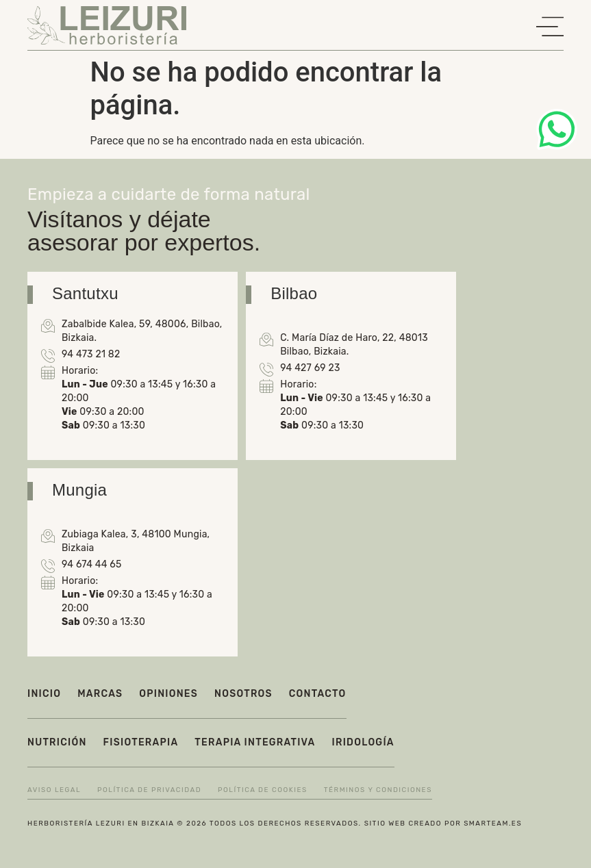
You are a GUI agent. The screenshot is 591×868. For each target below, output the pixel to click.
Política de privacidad (149, 790)
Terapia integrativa (255, 742)
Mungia (79, 490)
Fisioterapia (141, 742)
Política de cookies (263, 790)
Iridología (363, 742)
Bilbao (294, 293)
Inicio (44, 694)
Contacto (318, 694)
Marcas (100, 694)
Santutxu (85, 293)
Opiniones (168, 694)
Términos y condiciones (378, 790)
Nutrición (57, 742)
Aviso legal (54, 790)
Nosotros (243, 694)
